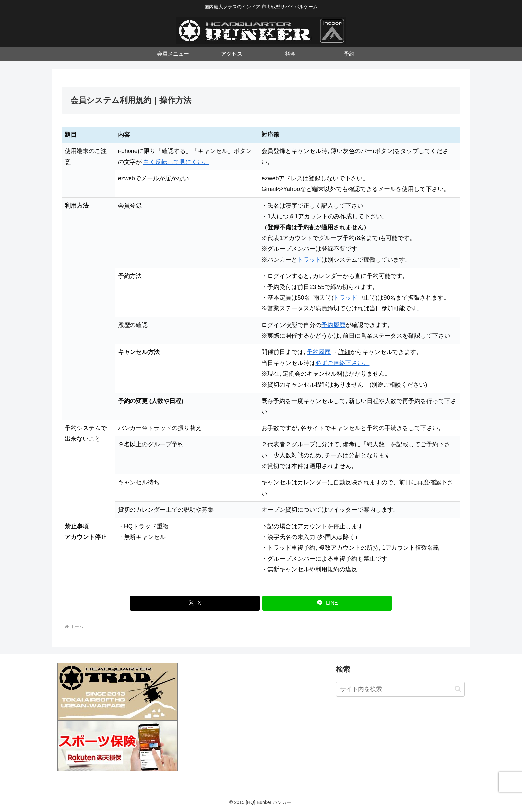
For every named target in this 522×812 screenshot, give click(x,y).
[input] (400, 689)
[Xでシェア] (195, 603)
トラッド (309, 260)
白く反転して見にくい (173, 162)
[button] (458, 689)
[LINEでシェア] (327, 603)
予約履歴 (333, 325)
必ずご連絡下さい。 (342, 363)
